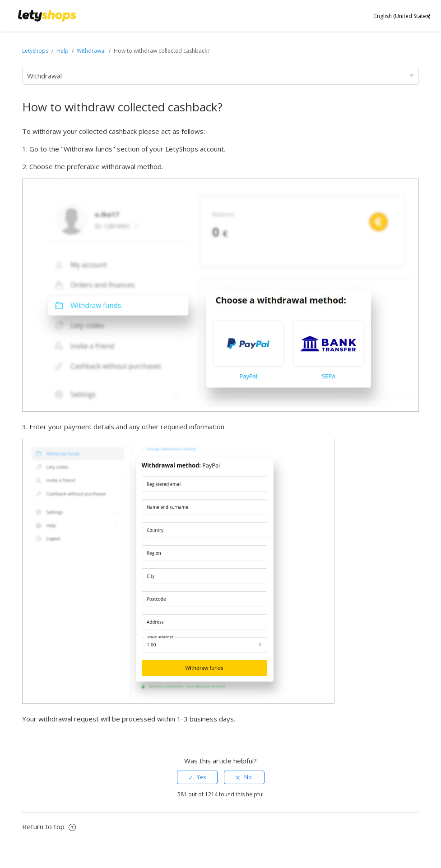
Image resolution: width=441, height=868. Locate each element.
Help (63, 51)
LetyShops (35, 51)
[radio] (197, 777)
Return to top (49, 827)
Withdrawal (91, 51)
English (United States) (402, 16)
